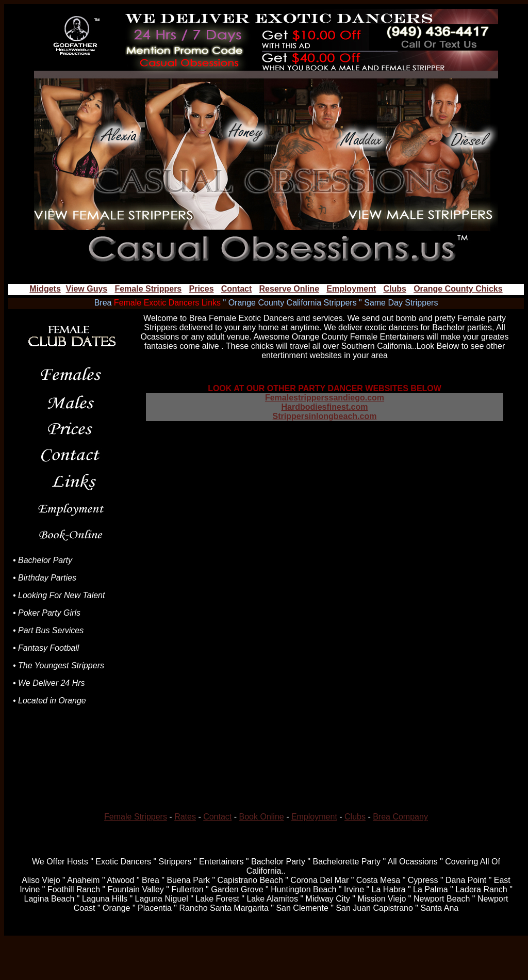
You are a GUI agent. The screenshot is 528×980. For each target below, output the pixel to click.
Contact (237, 289)
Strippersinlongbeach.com (325, 416)
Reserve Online (290, 289)
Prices (201, 289)
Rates (185, 817)
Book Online (262, 817)
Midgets (45, 289)
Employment (351, 289)
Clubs (394, 289)
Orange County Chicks (458, 289)
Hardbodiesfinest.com (324, 407)
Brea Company (400, 817)
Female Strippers (148, 289)
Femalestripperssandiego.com (325, 398)
